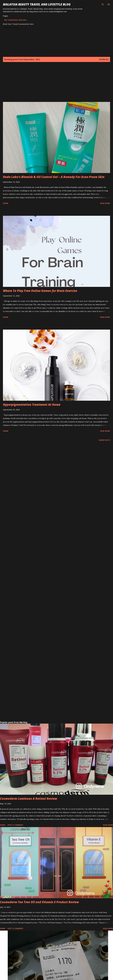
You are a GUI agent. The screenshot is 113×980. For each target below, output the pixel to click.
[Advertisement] (47, 85)
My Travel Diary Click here (15, 20)
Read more (105, 203)
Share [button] (6, 203)
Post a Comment (15, 825)
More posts (105, 440)
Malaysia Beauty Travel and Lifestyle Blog (37, 4)
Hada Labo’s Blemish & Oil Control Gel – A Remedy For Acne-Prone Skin (54, 177)
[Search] (103, 4)
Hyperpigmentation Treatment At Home (32, 405)
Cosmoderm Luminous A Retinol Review (29, 799)
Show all (104, 59)
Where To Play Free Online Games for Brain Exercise (40, 291)
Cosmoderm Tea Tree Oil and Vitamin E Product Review (39, 902)
